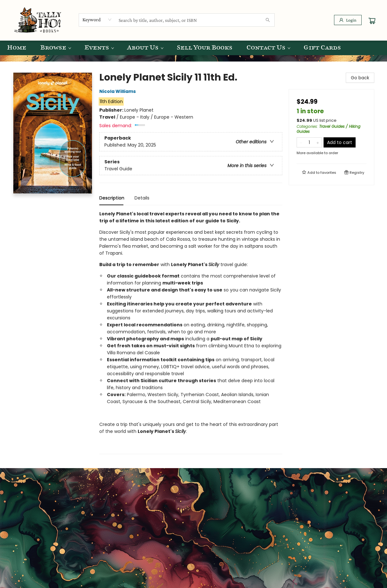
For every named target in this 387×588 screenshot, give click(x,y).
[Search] (268, 20)
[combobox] (97, 20)
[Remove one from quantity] (301, 142)
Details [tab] (142, 198)
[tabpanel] (191, 332)
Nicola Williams (118, 91)
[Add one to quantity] (318, 142)
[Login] (348, 20)
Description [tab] (112, 198)
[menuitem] (17, 48)
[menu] (193, 48)
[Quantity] (309, 142)
